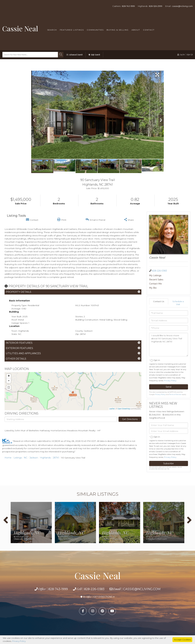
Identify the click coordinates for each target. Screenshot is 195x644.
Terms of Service (175, 387)
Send (168, 379)
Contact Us (159, 293)
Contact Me (155, 280)
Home (8, 458)
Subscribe (168, 456)
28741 (56, 458)
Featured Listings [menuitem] (72, 30)
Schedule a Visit (178, 295)
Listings (18, 458)
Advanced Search (76, 55)
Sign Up (190, 54)
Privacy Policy (170, 373)
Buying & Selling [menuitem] (118, 30)
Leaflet (112, 409)
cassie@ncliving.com (182, 6)
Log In (182, 54)
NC (26, 458)
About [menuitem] (136, 30)
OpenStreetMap (124, 409)
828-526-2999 (156, 6)
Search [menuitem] (52, 30)
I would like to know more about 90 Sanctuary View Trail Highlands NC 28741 (169, 337)
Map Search (95, 55)
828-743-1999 (128, 6)
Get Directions (130, 419)
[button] (61, 55)
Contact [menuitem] (149, 30)
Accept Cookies (182, 639)
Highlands (45, 458)
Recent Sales (175, 275)
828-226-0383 (160, 271)
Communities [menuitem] (95, 30)
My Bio (172, 280)
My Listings (155, 275)
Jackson (34, 458)
